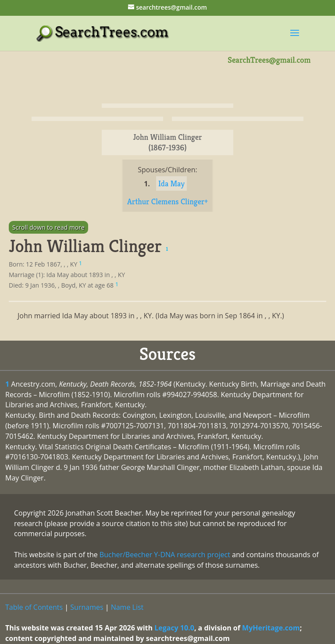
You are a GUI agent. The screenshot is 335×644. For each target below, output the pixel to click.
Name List (127, 607)
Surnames (87, 607)
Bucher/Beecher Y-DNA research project (165, 555)
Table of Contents (34, 607)
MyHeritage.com (271, 628)
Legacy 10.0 (174, 628)
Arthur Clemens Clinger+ (167, 201)
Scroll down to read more (48, 227)
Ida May (171, 183)
